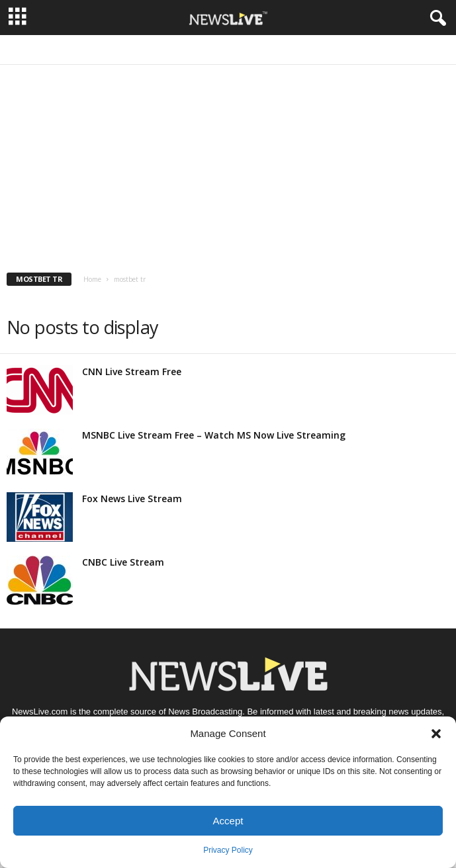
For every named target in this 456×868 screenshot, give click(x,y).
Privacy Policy (228, 850)
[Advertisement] (228, 164)
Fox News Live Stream (132, 499)
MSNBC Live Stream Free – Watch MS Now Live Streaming (214, 435)
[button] (436, 734)
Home (92, 279)
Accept (228, 821)
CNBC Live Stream (123, 562)
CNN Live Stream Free (132, 371)
